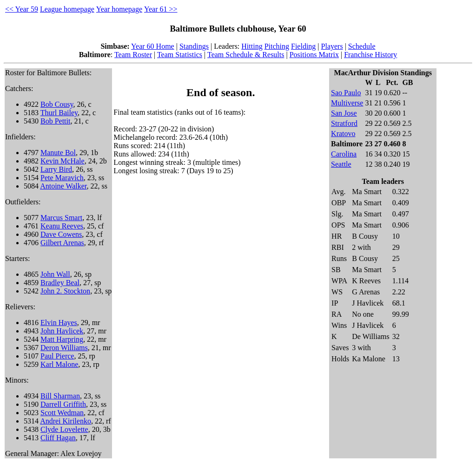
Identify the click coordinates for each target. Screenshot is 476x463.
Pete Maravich (62, 178)
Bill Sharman (60, 396)
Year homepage (119, 9)
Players (332, 46)
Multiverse (347, 103)
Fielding (303, 46)
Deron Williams (64, 348)
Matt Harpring (62, 339)
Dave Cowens (61, 234)
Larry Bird (56, 169)
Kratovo (343, 134)
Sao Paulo (346, 93)
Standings (194, 46)
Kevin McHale (63, 161)
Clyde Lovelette (64, 429)
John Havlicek (62, 331)
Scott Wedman (62, 413)
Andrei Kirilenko (66, 421)
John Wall (55, 274)
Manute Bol (58, 153)
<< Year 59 (22, 9)
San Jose (344, 113)
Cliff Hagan (58, 438)
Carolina (344, 154)
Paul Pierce (57, 356)
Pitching (277, 46)
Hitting (252, 46)
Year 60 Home (153, 46)
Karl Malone (59, 364)
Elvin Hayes (59, 323)
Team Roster (133, 55)
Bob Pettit (55, 121)
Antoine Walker (63, 186)
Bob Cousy (57, 104)
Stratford (344, 123)
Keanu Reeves (62, 226)
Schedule (362, 46)
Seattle (341, 164)
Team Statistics (180, 55)
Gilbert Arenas (62, 243)
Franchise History (370, 55)
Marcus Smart (61, 218)
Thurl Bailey (59, 113)
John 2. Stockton (65, 291)
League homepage (67, 9)
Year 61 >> (161, 9)
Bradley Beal (60, 283)
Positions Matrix (314, 55)
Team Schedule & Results (246, 55)
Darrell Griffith (63, 404)
